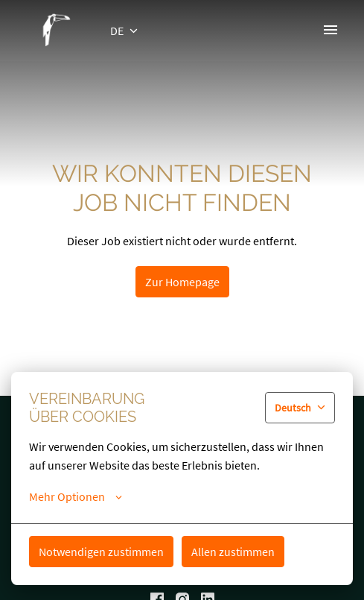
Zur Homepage (182, 282)
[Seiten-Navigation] (331, 30)
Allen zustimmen (233, 552)
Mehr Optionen (76, 496)
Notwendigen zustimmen (101, 552)
